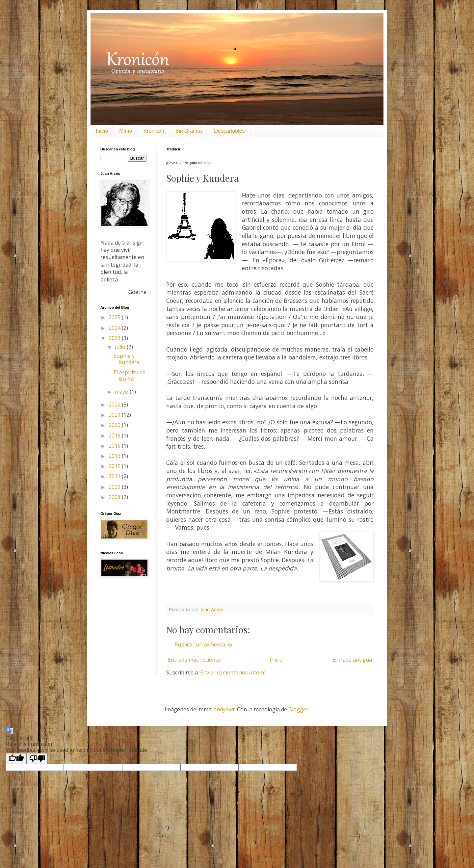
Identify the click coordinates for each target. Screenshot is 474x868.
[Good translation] (16, 759)
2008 (115, 497)
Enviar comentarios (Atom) (233, 672)
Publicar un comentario (203, 644)
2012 (115, 466)
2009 (115, 487)
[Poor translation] (37, 759)
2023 (115, 338)
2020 (115, 425)
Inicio (102, 131)
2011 (115, 476)
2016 (115, 446)
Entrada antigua (352, 660)
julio (121, 347)
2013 (115, 456)
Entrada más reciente (194, 660)
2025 (115, 317)
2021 (115, 415)
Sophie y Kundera (127, 359)
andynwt (224, 709)
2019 (115, 435)
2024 (115, 328)
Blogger (298, 709)
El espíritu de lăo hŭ (130, 375)
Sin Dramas (189, 131)
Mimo (126, 131)
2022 (115, 405)
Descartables (229, 131)
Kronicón (154, 131)
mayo (122, 392)
